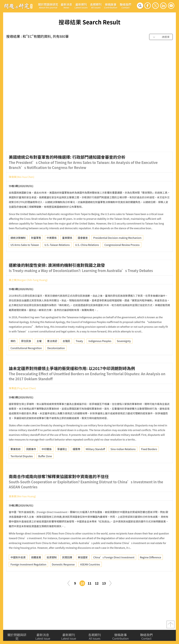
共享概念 (93, 128)
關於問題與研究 (48, 6)
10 (82, 583)
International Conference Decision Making (35, 135)
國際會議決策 (75, 128)
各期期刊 (96, 6)
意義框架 (31, 128)
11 (89, 583)
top (171, 625)
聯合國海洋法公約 (52, 128)
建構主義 (16, 128)
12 (97, 583)
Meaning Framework (138, 128)
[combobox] (161, 37)
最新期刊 (81, 6)
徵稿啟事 (111, 6)
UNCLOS (161, 128)
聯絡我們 (126, 6)
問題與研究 (18, 6)
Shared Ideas (72, 135)
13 (104, 583)
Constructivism (112, 128)
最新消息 (66, 6)
